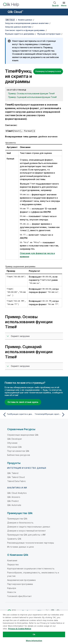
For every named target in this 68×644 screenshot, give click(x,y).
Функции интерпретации (49, 34)
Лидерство (13, 564)
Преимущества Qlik (17, 519)
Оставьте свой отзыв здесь (23, 402)
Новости (12, 592)
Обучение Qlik (14, 447)
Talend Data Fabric (16, 481)
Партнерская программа (20, 584)
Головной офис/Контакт (19, 596)
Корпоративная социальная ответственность (31, 569)
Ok (34, 634)
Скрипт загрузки (20, 336)
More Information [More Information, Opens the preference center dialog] (34, 641)
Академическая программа (21, 580)
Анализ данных (25, 20)
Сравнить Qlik (14, 539)
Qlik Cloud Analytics (17, 493)
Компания (12, 560)
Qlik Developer (15, 439)
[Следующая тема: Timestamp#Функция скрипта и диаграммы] (50, 415)
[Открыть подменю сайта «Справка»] (4, 12)
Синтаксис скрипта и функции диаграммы (25, 30)
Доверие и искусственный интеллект (27, 531)
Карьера (12, 588)
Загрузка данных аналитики (18, 27)
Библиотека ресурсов (19, 455)
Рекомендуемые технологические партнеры (31, 543)
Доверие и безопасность (20, 523)
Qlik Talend (13, 473)
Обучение (12, 443)
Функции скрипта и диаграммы (20, 34)
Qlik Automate (14, 505)
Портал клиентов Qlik (18, 451)
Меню (64, 5)
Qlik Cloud (15, 12)
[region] (34, 627)
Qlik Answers (14, 497)
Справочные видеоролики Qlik (23, 435)
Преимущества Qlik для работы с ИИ (26, 535)
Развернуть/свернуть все (48, 71)
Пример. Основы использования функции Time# (31, 93)
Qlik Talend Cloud (16, 477)
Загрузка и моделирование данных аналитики (27, 23)
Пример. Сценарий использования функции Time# (32, 97)
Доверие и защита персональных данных (29, 527)
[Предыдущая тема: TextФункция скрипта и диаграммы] (18, 415)
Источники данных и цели (20, 547)
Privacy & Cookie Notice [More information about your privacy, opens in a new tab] (20, 629)
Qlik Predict (13, 501)
